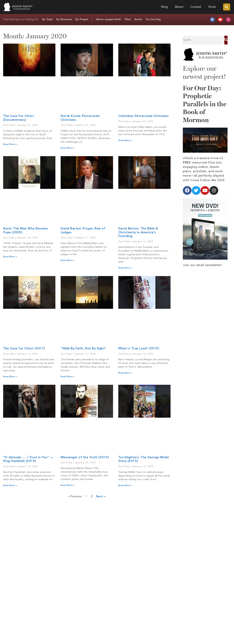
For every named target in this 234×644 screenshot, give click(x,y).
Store (212, 7)
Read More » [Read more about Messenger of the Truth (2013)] (68, 485)
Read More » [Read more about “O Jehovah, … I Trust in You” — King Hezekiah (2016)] (10, 486)
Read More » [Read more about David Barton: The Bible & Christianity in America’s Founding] (125, 268)
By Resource (64, 20)
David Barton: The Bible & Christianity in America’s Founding (138, 232)
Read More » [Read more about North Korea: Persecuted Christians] (68, 148)
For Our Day (153, 20)
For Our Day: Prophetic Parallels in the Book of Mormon (205, 104)
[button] (227, 7)
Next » (101, 497)
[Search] (226, 40)
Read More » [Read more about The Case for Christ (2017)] (10, 377)
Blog (164, 7)
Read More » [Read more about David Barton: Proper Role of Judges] (68, 260)
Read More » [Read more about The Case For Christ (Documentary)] (10, 144)
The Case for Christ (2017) (24, 349)
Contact (196, 7)
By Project (82, 20)
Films (128, 20)
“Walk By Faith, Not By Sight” (84, 349)
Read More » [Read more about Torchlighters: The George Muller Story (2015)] (125, 486)
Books (138, 20)
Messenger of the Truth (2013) (85, 457)
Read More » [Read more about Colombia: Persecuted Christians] (125, 141)
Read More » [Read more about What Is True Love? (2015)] (125, 373)
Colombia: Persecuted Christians (144, 116)
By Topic (48, 20)
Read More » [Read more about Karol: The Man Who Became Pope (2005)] (10, 257)
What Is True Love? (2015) (139, 349)
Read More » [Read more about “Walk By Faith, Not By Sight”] (68, 377)
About (179, 7)
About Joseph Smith (108, 20)
